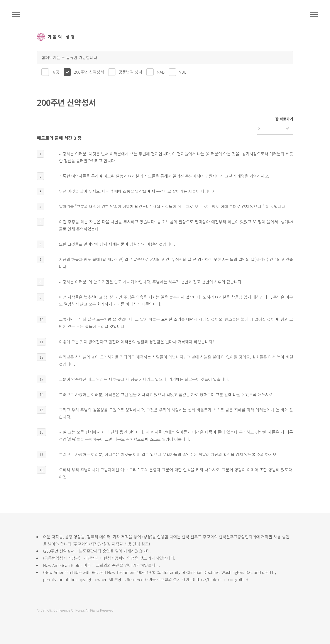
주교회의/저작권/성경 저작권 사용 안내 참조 (111, 544)
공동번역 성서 (130, 72)
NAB (161, 72)
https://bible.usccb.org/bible (221, 579)
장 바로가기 (284, 119)
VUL (183, 72)
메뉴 (314, 14)
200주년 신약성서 (89, 72)
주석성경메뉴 (16, 14)
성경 (56, 72)
